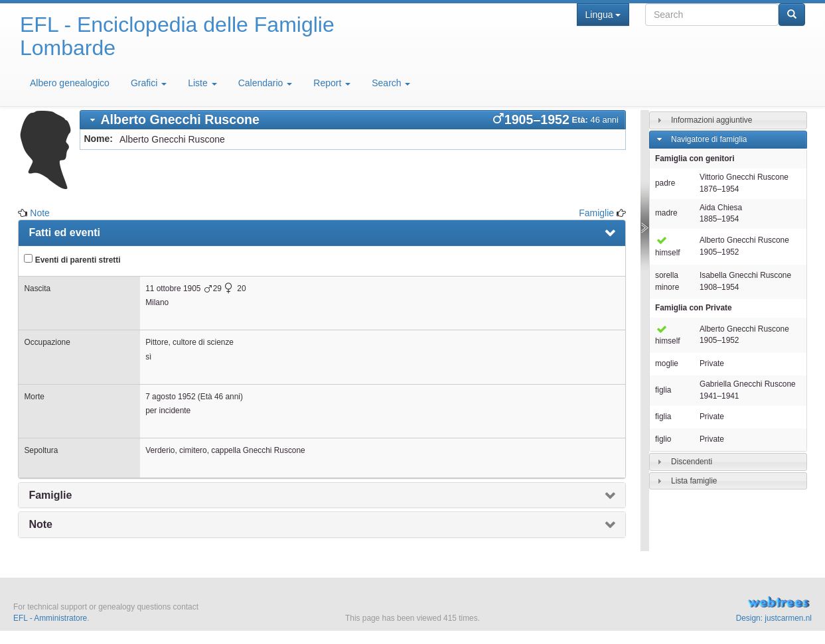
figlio (663, 439)
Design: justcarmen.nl (774, 618)
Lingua (603, 15)
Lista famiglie (694, 480)
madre (666, 213)
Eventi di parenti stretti (72, 259)
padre (665, 183)
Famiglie (596, 213)
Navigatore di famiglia (709, 139)
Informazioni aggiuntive (712, 120)
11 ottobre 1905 (173, 289)
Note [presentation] (40, 524)
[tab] (353, 120)
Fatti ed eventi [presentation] (64, 232)
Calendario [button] (265, 83)
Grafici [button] (149, 83)
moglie (667, 363)
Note (40, 213)
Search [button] (391, 83)
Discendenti (692, 461)
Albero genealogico (70, 83)
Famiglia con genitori (695, 159)
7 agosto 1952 (170, 397)
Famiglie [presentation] (50, 495)
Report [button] (332, 83)
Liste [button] (202, 83)
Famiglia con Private (694, 308)
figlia (663, 390)
